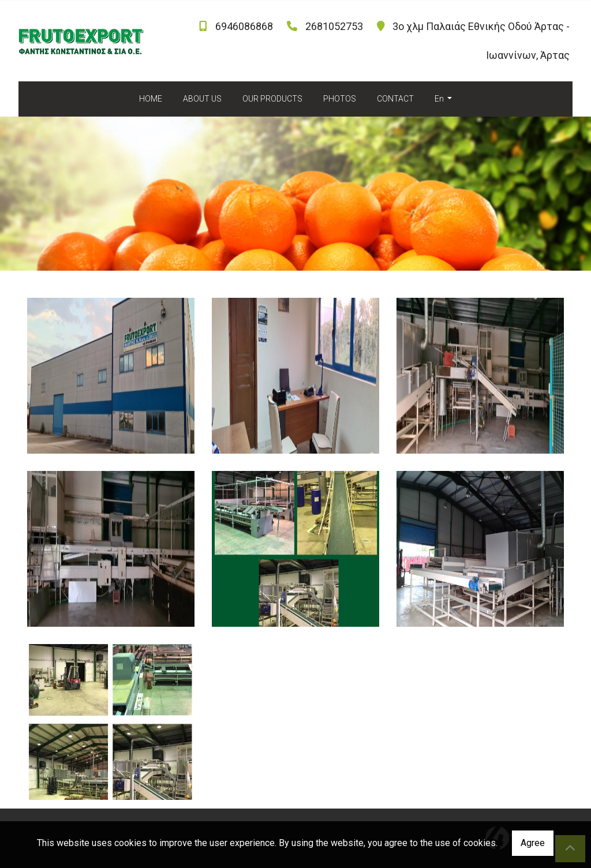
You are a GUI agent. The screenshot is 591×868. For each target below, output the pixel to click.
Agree (533, 843)
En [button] (440, 99)
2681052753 (334, 26)
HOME (151, 99)
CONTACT (395, 99)
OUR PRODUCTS (272, 99)
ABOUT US (202, 99)
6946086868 (244, 26)
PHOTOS (340, 99)
